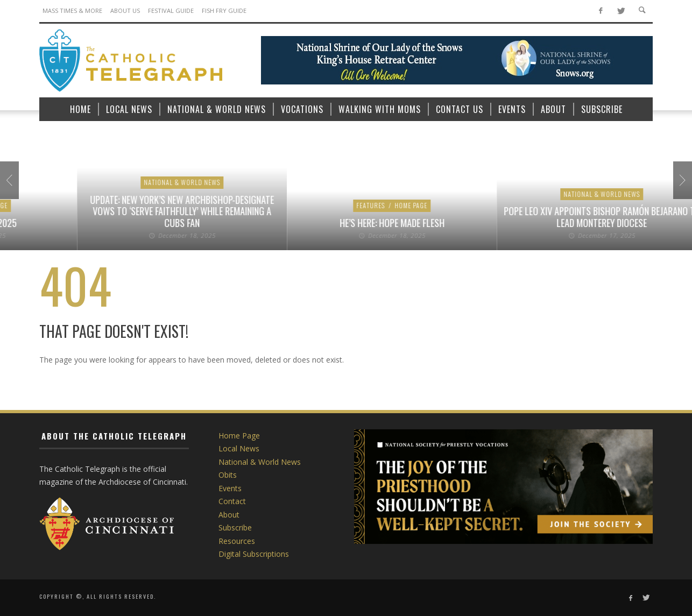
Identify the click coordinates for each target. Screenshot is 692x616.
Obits (228, 475)
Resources (237, 541)
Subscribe (235, 528)
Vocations (126, 194)
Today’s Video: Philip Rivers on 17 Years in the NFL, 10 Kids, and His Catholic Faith (105, 217)
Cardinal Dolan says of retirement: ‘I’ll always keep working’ (315, 217)
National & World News (315, 194)
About (229, 515)
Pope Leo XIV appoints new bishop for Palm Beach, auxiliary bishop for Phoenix (525, 217)
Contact (232, 501)
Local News (239, 448)
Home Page (84, 194)
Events (230, 488)
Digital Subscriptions (254, 554)
